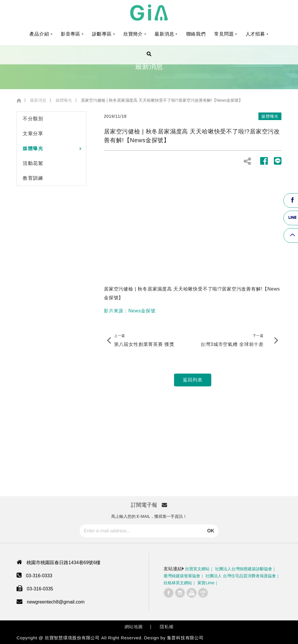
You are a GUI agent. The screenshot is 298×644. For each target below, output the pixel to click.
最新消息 (38, 100)
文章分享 (33, 134)
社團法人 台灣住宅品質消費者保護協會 (241, 576)
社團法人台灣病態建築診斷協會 (244, 569)
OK (211, 531)
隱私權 (167, 627)
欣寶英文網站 (197, 569)
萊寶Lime (206, 583)
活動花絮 (33, 163)
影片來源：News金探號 (130, 311)
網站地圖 (134, 627)
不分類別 (33, 119)
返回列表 (193, 380)
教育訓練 (33, 178)
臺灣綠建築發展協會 (182, 576)
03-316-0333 (39, 576)
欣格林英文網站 (178, 583)
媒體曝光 (64, 100)
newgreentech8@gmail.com (56, 602)
